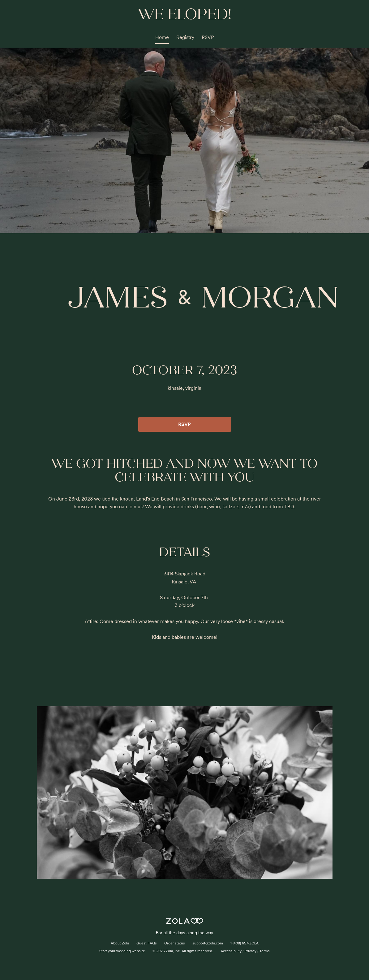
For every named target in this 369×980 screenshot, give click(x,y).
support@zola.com (208, 943)
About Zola (120, 943)
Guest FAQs (147, 943)
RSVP (208, 37)
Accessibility (231, 951)
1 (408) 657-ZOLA (245, 943)
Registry (185, 37)
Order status (175, 943)
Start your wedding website (122, 951)
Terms (265, 951)
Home (162, 37)
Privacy (251, 951)
